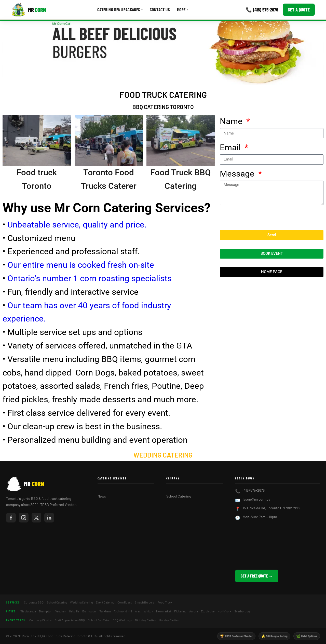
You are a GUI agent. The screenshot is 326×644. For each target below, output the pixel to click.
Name (232, 121)
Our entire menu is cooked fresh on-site (81, 265)
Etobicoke (208, 611)
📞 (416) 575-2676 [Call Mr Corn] (262, 10)
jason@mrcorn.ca (256, 499)
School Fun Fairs (99, 620)
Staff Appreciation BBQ (70, 620)
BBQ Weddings (122, 620)
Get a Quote (299, 10)
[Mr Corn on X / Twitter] (36, 518)
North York (224, 611)
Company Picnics (40, 620)
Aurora (194, 611)
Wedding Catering (163, 455)
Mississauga (28, 611)
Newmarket (164, 611)
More (182, 9)
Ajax (138, 611)
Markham (105, 611)
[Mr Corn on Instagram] (24, 518)
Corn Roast (125, 602)
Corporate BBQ (34, 602)
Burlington (89, 611)
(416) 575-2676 (254, 490)
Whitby (148, 611)
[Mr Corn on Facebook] (11, 518)
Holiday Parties (169, 620)
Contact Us (160, 9)
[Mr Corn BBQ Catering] (29, 10)
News (102, 496)
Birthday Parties (145, 620)
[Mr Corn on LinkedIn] (49, 518)
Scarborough (243, 611)
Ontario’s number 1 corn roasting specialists (90, 278)
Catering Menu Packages (120, 9)
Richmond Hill (123, 611)
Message (238, 174)
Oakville (74, 611)
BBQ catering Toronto (163, 107)
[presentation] (259, 218)
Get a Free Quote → (257, 576)
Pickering (180, 611)
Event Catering (105, 602)
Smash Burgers (145, 602)
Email (231, 147)
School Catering (179, 496)
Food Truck (165, 602)
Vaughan (61, 611)
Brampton (46, 611)
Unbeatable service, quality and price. (76, 225)
